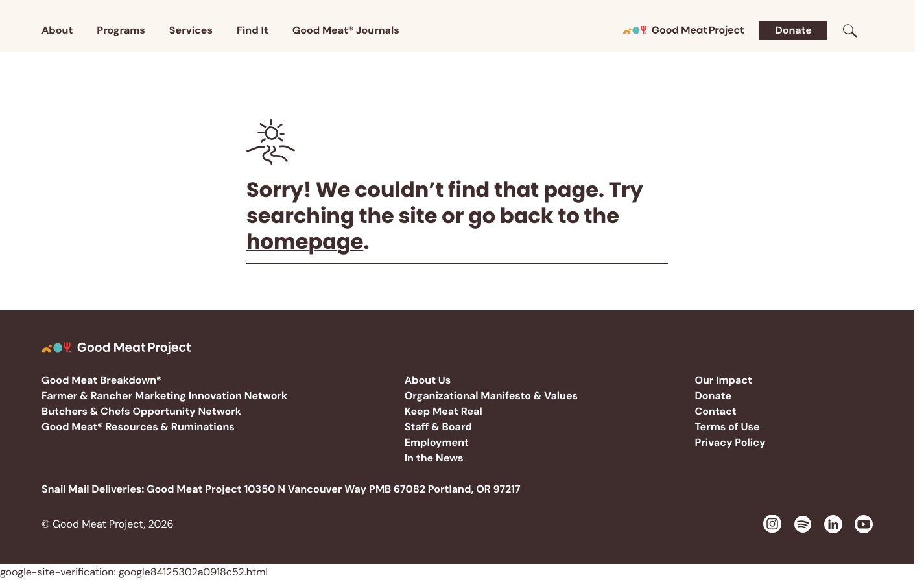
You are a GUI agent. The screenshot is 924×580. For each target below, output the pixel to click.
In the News (434, 458)
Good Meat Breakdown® (101, 380)
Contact (715, 411)
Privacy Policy (730, 442)
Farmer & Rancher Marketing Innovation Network (164, 396)
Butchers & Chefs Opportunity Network (141, 411)
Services (191, 30)
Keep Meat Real (444, 411)
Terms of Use (727, 427)
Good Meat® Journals (346, 30)
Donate (793, 30)
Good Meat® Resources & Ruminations (138, 427)
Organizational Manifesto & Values (491, 396)
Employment (437, 442)
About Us (428, 380)
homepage (305, 242)
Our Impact (723, 380)
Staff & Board (438, 427)
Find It (253, 30)
